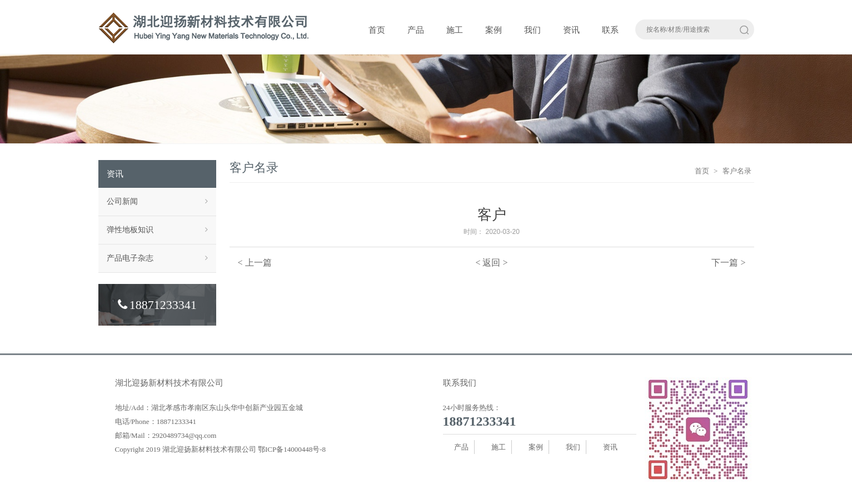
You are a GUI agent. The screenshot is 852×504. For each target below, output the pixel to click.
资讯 (571, 30)
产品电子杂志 (157, 258)
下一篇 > (728, 263)
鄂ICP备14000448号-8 (292, 449)
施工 (455, 30)
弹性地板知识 (157, 230)
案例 (494, 30)
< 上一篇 (255, 263)
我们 (532, 30)
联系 (610, 30)
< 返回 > (491, 263)
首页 (377, 30)
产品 (416, 30)
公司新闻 (157, 202)
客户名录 (737, 171)
